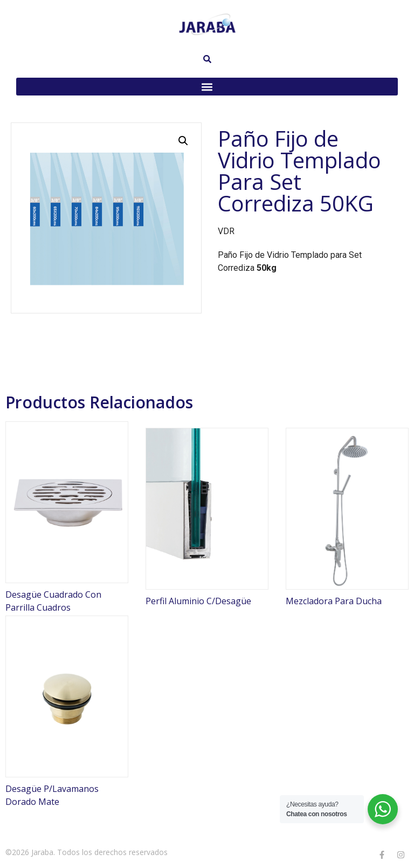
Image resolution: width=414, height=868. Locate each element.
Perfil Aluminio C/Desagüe (198, 601)
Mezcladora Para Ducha (334, 601)
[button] (207, 87)
